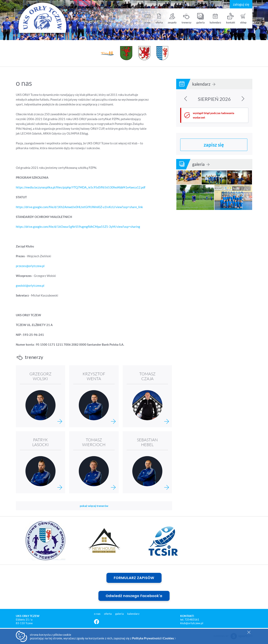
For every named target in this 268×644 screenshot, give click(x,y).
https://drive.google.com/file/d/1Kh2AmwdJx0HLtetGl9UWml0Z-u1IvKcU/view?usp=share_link (79, 207)
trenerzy (187, 19)
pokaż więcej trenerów (94, 506)
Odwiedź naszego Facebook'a (134, 596)
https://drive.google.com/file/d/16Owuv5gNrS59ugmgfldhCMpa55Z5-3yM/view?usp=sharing (78, 227)
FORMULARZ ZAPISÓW (134, 578)
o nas (148, 19)
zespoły (172, 19)
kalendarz (215, 19)
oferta (159, 19)
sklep (243, 19)
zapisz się (214, 145)
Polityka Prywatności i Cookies (154, 638)
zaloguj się (241, 4)
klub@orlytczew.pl (192, 623)
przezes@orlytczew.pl (30, 266)
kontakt (231, 19)
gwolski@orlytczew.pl (30, 286)
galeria (201, 19)
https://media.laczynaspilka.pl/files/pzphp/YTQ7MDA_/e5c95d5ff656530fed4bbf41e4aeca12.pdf (81, 187)
